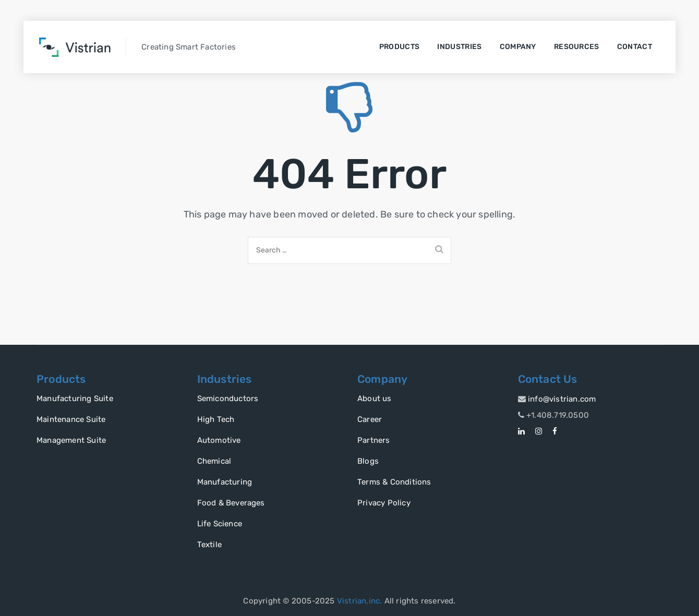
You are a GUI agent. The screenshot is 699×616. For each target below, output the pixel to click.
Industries (459, 47)
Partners (374, 440)
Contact (635, 47)
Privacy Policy (384, 503)
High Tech (216, 419)
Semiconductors (228, 398)
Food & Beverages (231, 503)
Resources (577, 47)
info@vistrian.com (562, 399)
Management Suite (71, 440)
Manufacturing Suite (75, 398)
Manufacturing (225, 482)
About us (375, 398)
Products (399, 47)
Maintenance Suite (71, 419)
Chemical (214, 461)
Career (370, 419)
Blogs (368, 461)
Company (518, 47)
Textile (209, 545)
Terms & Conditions (394, 482)
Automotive (219, 440)
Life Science (220, 524)
